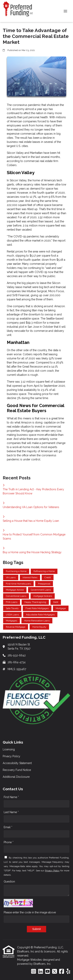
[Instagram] (34, 972)
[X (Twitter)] (55, 972)
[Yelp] (68, 972)
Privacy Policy (52, 871)
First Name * (11, 797)
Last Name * (11, 812)
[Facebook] (62, 972)
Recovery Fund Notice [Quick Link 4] (17, 770)
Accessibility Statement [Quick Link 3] (17, 763)
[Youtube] (48, 972)
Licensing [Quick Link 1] (9, 749)
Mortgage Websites (30, 960)
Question (9, 882)
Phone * (9, 842)
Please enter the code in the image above (30, 912)
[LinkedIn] (41, 972)
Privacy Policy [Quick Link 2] (11, 756)
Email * (8, 827)
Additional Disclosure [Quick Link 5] (16, 777)
